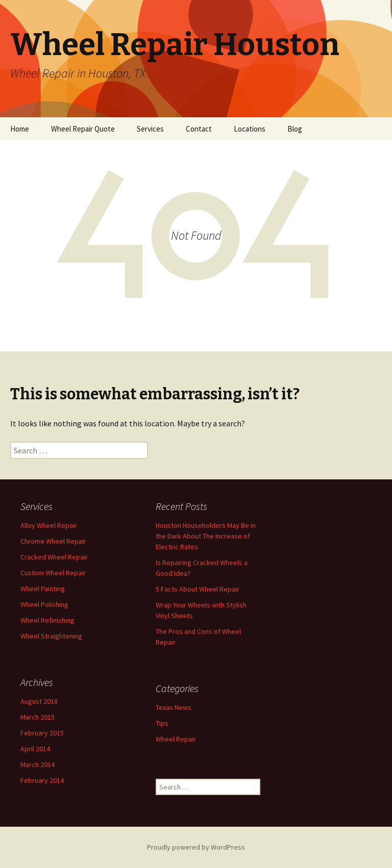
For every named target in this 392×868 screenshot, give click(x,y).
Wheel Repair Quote (83, 129)
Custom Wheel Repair (53, 573)
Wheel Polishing (44, 604)
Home (20, 129)
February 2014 (42, 780)
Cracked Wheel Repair (54, 557)
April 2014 (35, 749)
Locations (250, 129)
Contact (199, 129)
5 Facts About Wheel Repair (198, 589)
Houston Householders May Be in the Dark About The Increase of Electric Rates (206, 536)
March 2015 (38, 717)
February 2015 (42, 733)
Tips (162, 723)
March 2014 (38, 764)
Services (150, 129)
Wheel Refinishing (47, 620)
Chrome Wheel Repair (53, 541)
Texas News (174, 707)
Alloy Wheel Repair (49, 525)
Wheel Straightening (51, 636)
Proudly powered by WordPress (196, 847)
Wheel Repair (176, 739)
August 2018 (39, 701)
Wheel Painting (43, 589)
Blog (295, 129)
